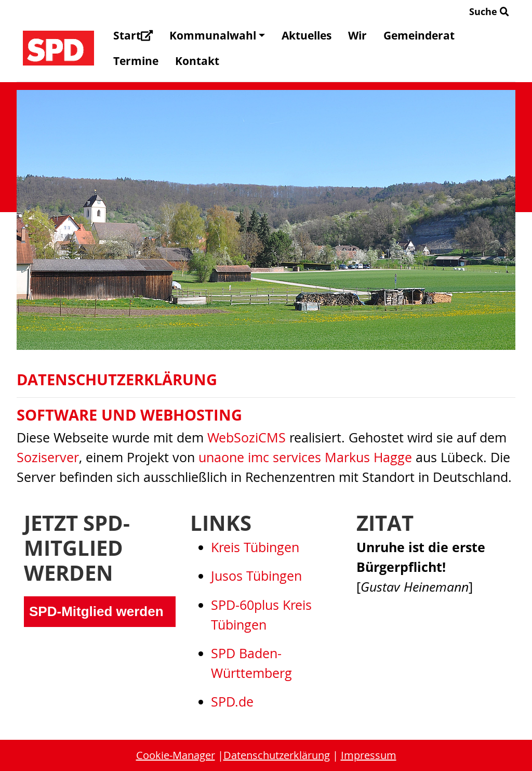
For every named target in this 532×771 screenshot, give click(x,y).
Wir (357, 35)
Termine (136, 61)
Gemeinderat (419, 35)
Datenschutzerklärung (277, 755)
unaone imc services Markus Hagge (305, 457)
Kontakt (197, 61)
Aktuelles (307, 35)
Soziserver (48, 457)
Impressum (369, 755)
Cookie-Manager (176, 755)
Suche (489, 11)
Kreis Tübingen (255, 547)
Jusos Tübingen (256, 576)
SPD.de (232, 702)
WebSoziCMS (247, 437)
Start (133, 35)
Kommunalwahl (217, 35)
